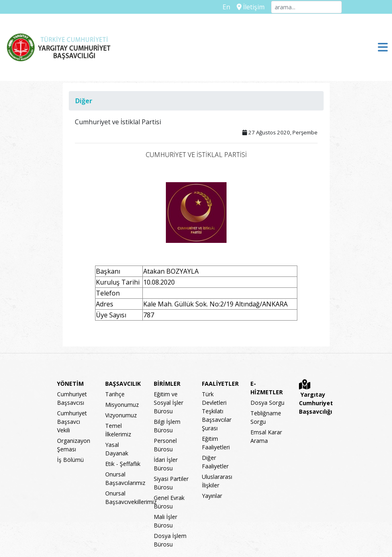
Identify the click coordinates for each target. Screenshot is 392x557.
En (226, 7)
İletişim (251, 7)
